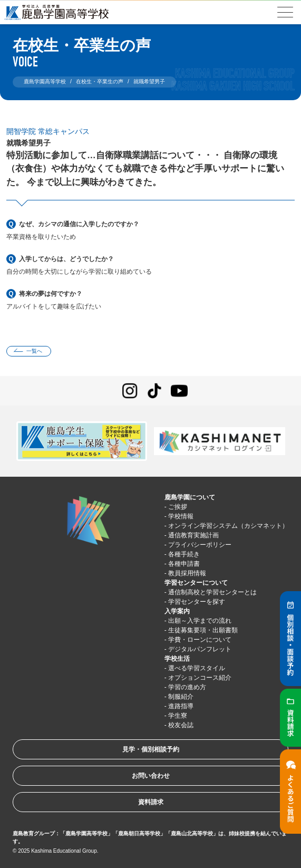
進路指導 (181, 706)
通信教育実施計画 (193, 535)
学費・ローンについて (200, 640)
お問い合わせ (151, 776)
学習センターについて (196, 583)
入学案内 (177, 611)
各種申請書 (184, 564)
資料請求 (151, 802)
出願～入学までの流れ (200, 621)
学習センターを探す (197, 602)
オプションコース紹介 (200, 678)
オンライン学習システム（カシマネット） (228, 526)
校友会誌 (181, 725)
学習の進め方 (187, 687)
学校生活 (177, 659)
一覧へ (34, 351)
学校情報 (181, 516)
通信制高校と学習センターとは (212, 592)
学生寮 (178, 716)
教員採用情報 (187, 573)
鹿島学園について (190, 497)
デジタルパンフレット (200, 649)
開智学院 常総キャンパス (48, 131)
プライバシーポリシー (200, 545)
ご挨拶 (178, 507)
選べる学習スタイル (197, 668)
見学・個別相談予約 (151, 749)
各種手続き (184, 554)
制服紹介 (181, 697)
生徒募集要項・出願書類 (203, 630)
